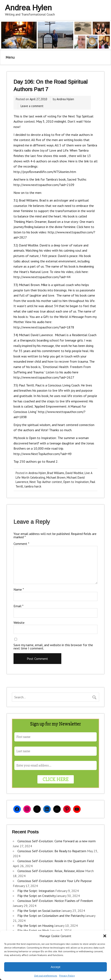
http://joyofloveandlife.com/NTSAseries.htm (45, 172)
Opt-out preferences (46, 976)
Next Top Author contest (46, 482)
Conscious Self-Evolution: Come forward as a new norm (57, 841)
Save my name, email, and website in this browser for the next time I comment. (53, 647)
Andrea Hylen (65, 99)
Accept (55, 967)
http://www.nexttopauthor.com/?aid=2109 (44, 185)
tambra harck (33, 486)
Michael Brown (56, 477)
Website (19, 623)
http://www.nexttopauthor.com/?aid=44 (42, 277)
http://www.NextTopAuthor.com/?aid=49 (43, 454)
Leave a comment (32, 106)
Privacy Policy (67, 976)
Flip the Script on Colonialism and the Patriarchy (51, 916)
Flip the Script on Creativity (36, 896)
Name (19, 589)
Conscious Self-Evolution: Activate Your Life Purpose (55, 881)
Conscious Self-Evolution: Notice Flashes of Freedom (55, 901)
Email (18, 606)
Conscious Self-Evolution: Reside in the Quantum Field (56, 861)
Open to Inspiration (76, 482)
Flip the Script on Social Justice (39, 911)
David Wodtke (74, 473)
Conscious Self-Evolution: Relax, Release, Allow (51, 871)
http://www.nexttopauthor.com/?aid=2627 (44, 377)
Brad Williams (56, 473)
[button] (105, 936)
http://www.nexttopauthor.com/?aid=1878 (44, 327)
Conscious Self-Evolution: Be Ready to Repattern (52, 851)
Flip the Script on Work (33, 931)
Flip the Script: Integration (36, 891)
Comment (21, 544)
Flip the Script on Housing (35, 926)
